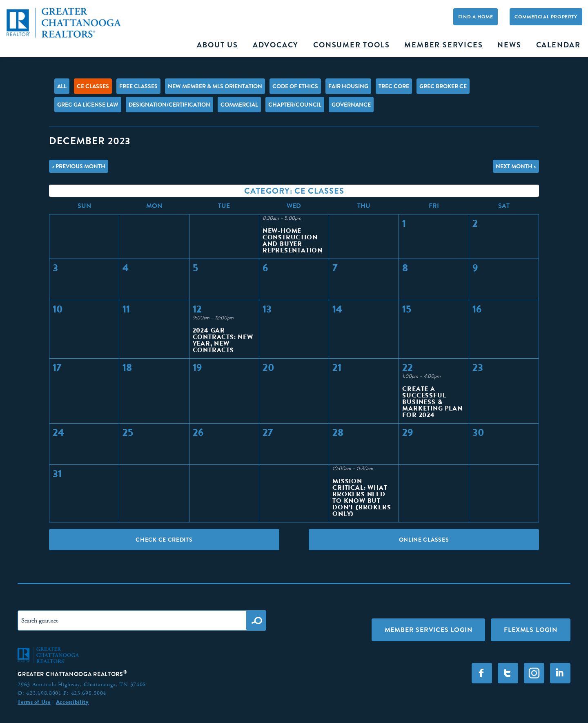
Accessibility (72, 702)
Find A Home (476, 17)
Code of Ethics (295, 86)
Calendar (558, 45)
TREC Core (394, 86)
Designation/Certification (169, 105)
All (62, 86)
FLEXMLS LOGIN (530, 630)
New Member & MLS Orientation (215, 86)
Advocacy (276, 45)
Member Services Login (429, 630)
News (509, 45)
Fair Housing (348, 86)
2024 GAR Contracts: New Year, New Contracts (223, 340)
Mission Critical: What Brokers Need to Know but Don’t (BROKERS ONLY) (362, 497)
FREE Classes (138, 86)
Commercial (239, 105)
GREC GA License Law (88, 105)
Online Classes (424, 540)
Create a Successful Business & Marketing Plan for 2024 (432, 402)
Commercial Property (546, 17)
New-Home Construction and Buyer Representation (293, 240)
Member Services (443, 45)
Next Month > (516, 166)
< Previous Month (79, 166)
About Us (217, 45)
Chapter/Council (295, 105)
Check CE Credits (164, 540)
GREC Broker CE (443, 86)
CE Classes (93, 86)
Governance (351, 105)
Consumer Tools (351, 45)
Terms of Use (34, 702)
